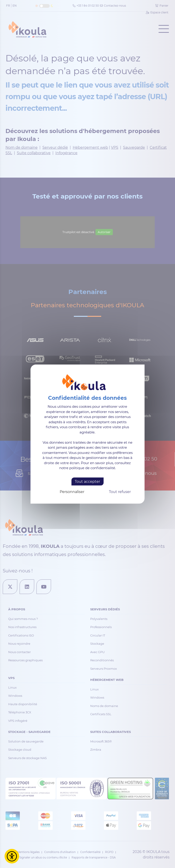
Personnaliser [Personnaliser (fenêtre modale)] (72, 492)
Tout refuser (120, 492)
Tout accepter (87, 481)
